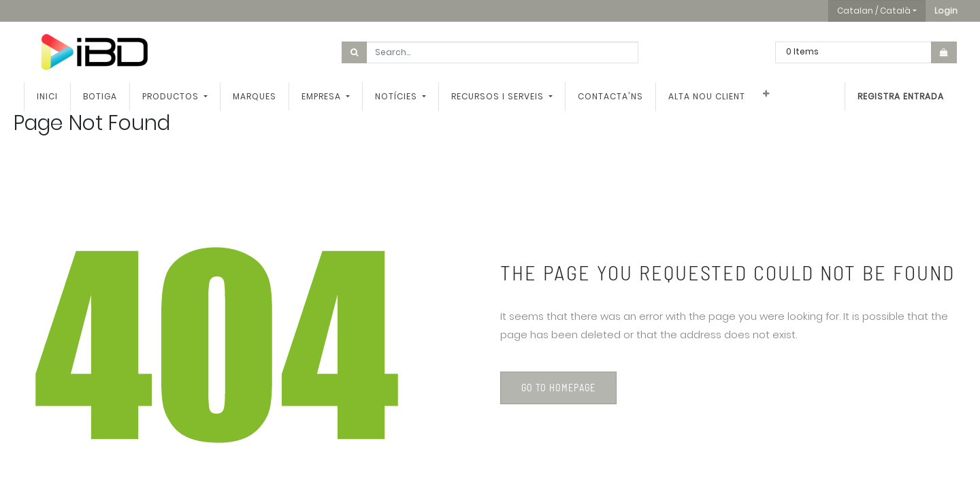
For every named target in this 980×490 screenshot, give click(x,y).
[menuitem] (47, 97)
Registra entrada (901, 96)
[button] (946, 11)
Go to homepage (558, 388)
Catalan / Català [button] (874, 11)
